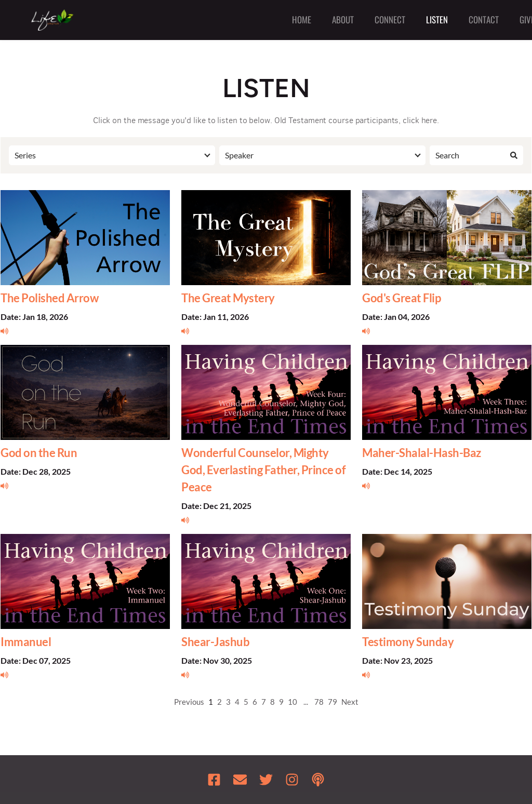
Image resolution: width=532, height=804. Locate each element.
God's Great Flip (401, 298)
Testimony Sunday (408, 642)
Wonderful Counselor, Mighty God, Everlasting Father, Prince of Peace (263, 470)
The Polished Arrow (49, 298)
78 (319, 702)
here (429, 120)
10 (292, 702)
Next (350, 702)
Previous (189, 702)
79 (332, 702)
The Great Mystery (228, 298)
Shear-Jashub (215, 642)
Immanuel (26, 642)
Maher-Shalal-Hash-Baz (422, 453)
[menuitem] (302, 20)
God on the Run (39, 453)
